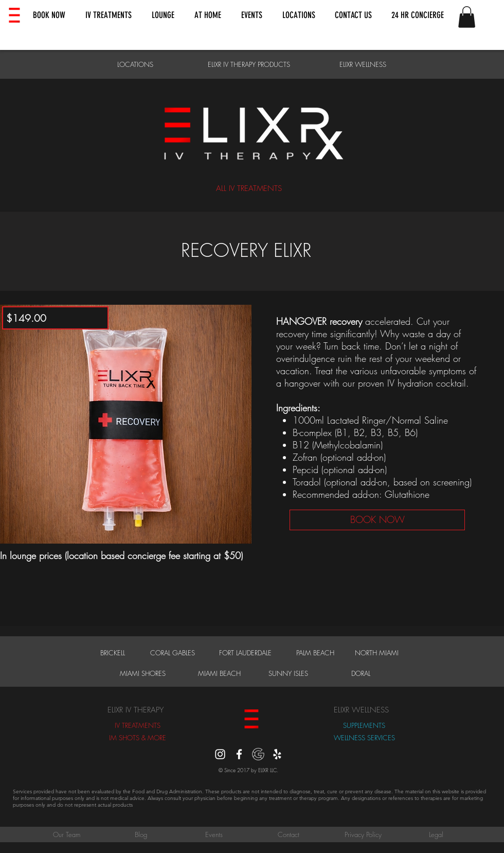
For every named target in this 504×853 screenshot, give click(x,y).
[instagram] (220, 754)
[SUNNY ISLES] (288, 673)
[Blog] (141, 834)
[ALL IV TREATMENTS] (249, 189)
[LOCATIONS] (135, 64)
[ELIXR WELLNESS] (363, 64)
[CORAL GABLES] (172, 653)
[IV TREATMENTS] (138, 725)
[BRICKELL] (113, 653)
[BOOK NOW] (377, 520)
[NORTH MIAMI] (377, 653)
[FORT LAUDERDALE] (245, 653)
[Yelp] (277, 754)
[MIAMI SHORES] (143, 673)
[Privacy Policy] (363, 834)
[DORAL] (361, 673)
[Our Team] (66, 834)
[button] (49, 15)
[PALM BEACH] (315, 653)
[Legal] (436, 834)
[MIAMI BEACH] (219, 673)
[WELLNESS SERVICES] (364, 738)
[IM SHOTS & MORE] (138, 738)
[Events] (214, 834)
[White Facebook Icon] (239, 754)
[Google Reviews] (258, 754)
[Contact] (289, 834)
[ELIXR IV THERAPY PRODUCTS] (249, 64)
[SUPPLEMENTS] (364, 725)
